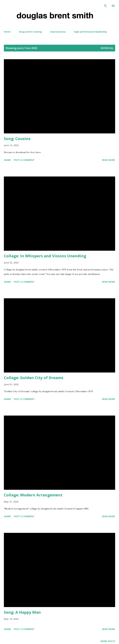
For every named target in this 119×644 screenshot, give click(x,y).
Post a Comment (24, 160)
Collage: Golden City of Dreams (34, 378)
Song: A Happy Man (22, 612)
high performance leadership (90, 32)
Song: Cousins (17, 138)
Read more (109, 160)
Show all (107, 48)
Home (7, 32)
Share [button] (7, 160)
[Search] (105, 6)
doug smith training (30, 32)
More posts (108, 641)
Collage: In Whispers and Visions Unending (45, 256)
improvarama (58, 32)
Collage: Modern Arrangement (33, 495)
